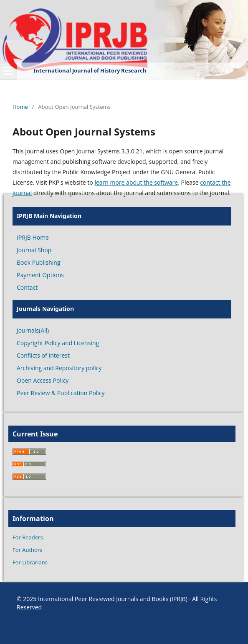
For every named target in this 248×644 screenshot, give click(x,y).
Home (20, 107)
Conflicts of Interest (43, 355)
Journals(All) (33, 330)
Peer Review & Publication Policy (61, 393)
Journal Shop (34, 250)
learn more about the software (136, 182)
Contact (27, 287)
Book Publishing (39, 262)
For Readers (28, 537)
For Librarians (30, 562)
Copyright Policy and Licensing (58, 343)
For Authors (27, 550)
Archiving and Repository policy (59, 368)
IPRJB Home (33, 237)
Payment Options (40, 275)
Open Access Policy (43, 380)
